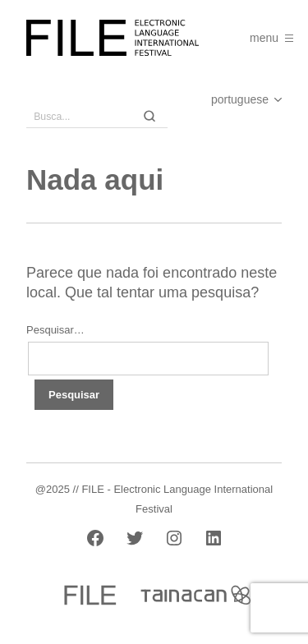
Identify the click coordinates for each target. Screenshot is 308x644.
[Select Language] (230, 99)
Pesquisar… (55, 330)
